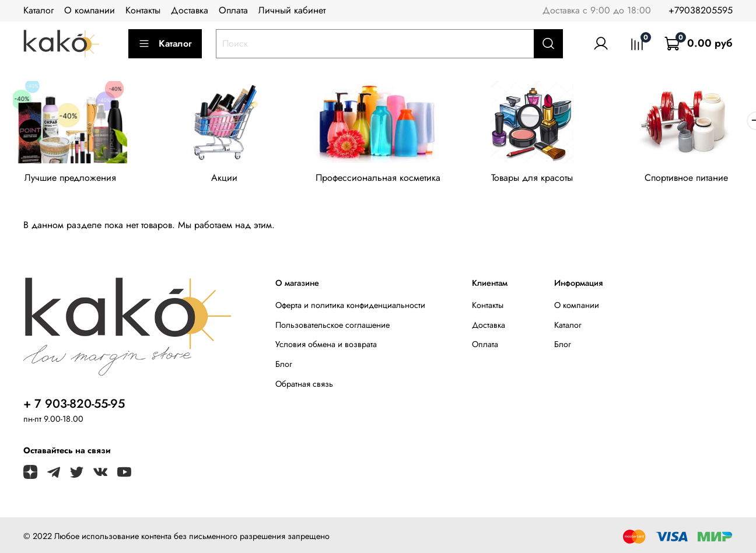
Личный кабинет (292, 10)
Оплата (233, 10)
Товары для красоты (532, 178)
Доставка (190, 10)
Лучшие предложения (70, 178)
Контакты (143, 10)
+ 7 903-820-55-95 (74, 404)
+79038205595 (701, 10)
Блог (284, 364)
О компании (90, 10)
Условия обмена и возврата (326, 344)
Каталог (38, 10)
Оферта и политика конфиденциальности (350, 305)
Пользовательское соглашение (332, 325)
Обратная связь (304, 384)
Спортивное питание (686, 178)
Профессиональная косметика (378, 178)
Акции (224, 178)
